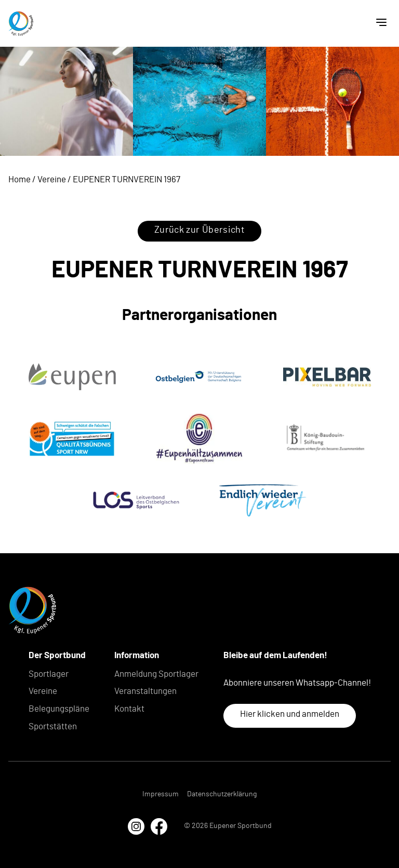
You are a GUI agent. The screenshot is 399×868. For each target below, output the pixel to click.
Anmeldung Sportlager (156, 674)
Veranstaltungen (145, 691)
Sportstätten (53, 726)
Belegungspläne (59, 709)
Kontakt (129, 709)
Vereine (52, 179)
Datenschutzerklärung (222, 794)
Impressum (161, 794)
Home (19, 179)
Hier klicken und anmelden (290, 714)
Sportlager (49, 674)
